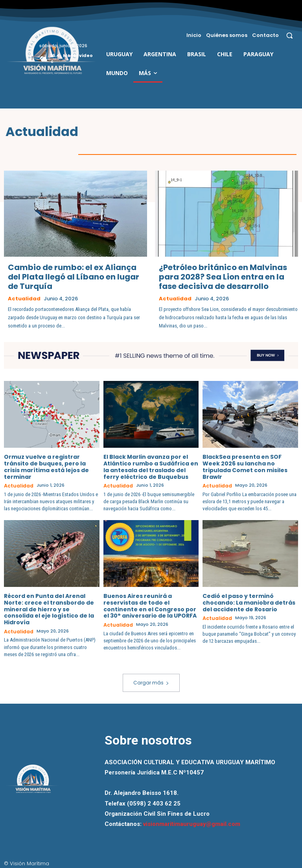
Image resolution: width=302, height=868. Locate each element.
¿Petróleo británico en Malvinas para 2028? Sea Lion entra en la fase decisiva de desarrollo (223, 277)
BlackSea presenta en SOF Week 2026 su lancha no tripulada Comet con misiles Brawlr (245, 466)
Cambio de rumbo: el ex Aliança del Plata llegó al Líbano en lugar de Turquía (74, 277)
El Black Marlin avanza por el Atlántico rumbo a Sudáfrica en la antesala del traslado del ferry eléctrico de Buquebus (151, 466)
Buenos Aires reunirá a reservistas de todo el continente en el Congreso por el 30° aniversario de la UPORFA (150, 605)
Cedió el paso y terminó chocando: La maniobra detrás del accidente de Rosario (249, 601)
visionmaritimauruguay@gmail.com (192, 822)
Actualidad (24, 298)
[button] (290, 35)
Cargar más (151, 681)
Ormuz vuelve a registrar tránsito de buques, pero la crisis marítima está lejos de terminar (46, 466)
